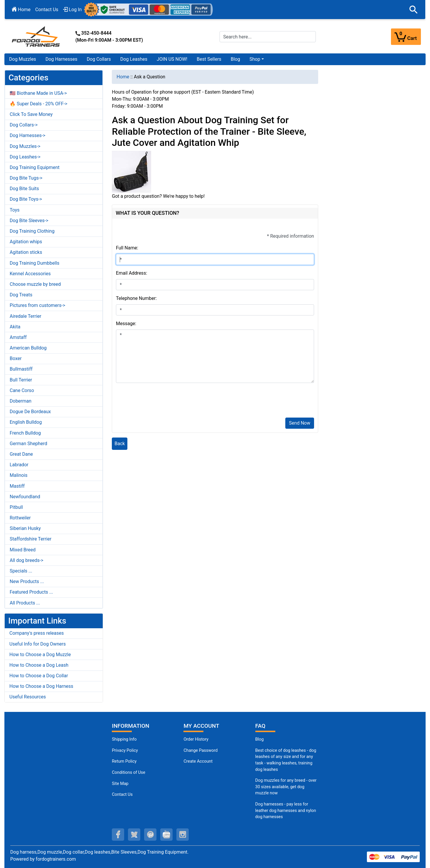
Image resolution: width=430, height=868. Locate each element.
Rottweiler (20, 518)
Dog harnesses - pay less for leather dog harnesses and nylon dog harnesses (286, 810)
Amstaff (18, 337)
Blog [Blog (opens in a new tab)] (235, 59)
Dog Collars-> (24, 125)
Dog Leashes (134, 59)
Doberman (21, 401)
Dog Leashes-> (25, 157)
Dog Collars (99, 59)
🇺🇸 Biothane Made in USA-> (38, 93)
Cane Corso (22, 390)
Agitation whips (26, 242)
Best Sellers (209, 59)
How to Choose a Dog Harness (41, 686)
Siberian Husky (25, 528)
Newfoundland (25, 497)
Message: (126, 324)
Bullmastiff (21, 369)
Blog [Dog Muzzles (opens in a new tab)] (260, 739)
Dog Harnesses (61, 59)
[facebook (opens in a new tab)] (118, 835)
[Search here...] (268, 37)
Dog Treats (21, 295)
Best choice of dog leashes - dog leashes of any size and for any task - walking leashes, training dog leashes (286, 760)
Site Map (120, 784)
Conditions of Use (129, 772)
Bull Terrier (21, 380)
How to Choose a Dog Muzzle (40, 655)
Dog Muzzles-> (25, 146)
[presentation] (161, 401)
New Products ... (27, 581)
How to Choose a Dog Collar (39, 676)
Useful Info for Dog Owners (38, 644)
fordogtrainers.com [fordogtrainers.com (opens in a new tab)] (56, 859)
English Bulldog (26, 422)
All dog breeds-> (27, 560)
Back (120, 444)
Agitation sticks (26, 252)
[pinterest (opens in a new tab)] (150, 835)
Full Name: (127, 248)
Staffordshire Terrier (31, 539)
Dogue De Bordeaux (30, 412)
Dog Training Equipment (35, 167)
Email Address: (131, 273)
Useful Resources (28, 697)
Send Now (300, 423)
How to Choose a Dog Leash (39, 665)
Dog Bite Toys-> (26, 199)
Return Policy (124, 761)
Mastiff (17, 486)
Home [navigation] (123, 77)
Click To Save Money (31, 114)
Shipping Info (124, 739)
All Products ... (25, 603)
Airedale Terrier (26, 316)
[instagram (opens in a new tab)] (183, 835)
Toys (15, 210)
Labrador (19, 465)
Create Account (198, 761)
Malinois (19, 475)
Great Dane (21, 454)
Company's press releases (37, 633)
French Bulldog (25, 433)
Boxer (16, 358)
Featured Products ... (31, 592)
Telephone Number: (136, 298)
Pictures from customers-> (37, 305)
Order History (196, 739)
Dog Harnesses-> (27, 135)
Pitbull (16, 507)
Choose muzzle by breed (35, 284)
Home (21, 10)
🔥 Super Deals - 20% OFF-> (38, 104)
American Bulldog (28, 348)
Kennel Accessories (30, 274)
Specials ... (21, 571)
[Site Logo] (36, 36)
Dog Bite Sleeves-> (29, 221)
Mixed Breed (23, 550)
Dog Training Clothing (32, 231)
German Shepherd (28, 444)
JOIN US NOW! (172, 59)
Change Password (200, 750)
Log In (72, 10)
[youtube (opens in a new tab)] (166, 835)
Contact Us (47, 10)
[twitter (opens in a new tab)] (134, 835)
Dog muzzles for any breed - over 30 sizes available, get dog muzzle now (286, 787)
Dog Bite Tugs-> (26, 178)
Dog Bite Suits (24, 189)
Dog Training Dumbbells (34, 263)
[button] (414, 10)
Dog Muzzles (23, 59)
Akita (15, 327)
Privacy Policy (125, 750)
